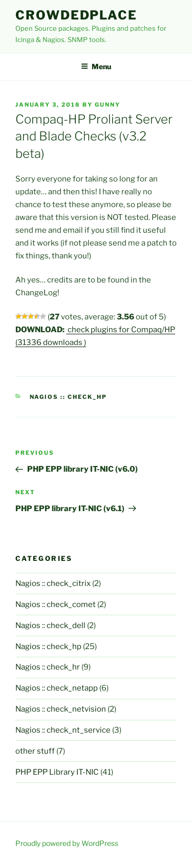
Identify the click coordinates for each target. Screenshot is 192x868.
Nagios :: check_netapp (57, 688)
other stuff (35, 751)
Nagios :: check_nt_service (63, 730)
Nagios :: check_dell (50, 625)
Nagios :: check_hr (48, 667)
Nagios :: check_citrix (53, 583)
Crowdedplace (76, 15)
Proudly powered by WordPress (67, 843)
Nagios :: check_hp (69, 397)
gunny (108, 105)
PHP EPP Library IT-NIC (57, 772)
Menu (96, 66)
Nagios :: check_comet (56, 604)
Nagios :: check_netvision (61, 709)
